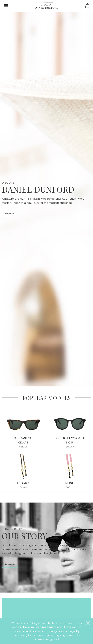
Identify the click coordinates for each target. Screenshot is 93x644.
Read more (10, 564)
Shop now (9, 214)
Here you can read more (40, 627)
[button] (88, 623)
